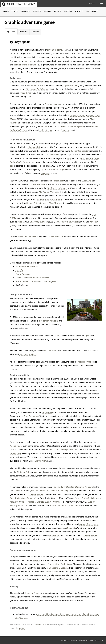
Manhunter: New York (49, 192)
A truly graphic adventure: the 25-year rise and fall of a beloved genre (67, 614)
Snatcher (65, 130)
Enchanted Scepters (80, 151)
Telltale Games (36, 494)
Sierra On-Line (36, 85)
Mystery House (71, 85)
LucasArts (86, 181)
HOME (6, 12)
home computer (57, 104)
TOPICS (15, 12)
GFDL (22, 628)
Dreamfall (71, 528)
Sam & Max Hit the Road (27, 266)
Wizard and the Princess (37, 89)
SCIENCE (37, 12)
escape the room (39, 461)
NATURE (47, 12)
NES (69, 158)
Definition (35, 32)
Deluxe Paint (51, 572)
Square (44, 170)
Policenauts (57, 199)
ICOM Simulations (52, 155)
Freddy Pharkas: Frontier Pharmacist (32, 278)
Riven (57, 336)
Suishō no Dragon (57, 170)
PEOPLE (57, 12)
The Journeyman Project (66, 222)
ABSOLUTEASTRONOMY (21, 4)
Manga (36, 560)
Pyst (87, 336)
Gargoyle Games (78, 115)
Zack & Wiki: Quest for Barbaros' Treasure (73, 487)
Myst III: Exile (50, 351)
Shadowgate (58, 181)
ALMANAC (26, 12)
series (57, 188)
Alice (20, 222)
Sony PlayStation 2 (28, 354)
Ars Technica (21, 618)
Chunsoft (85, 158)
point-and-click (21, 65)
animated (46, 173)
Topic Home (11, 32)
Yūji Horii (63, 126)
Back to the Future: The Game (64, 506)
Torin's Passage (23, 274)
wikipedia (39, 624)
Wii (35, 472)
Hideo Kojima (46, 130)
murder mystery (77, 126)
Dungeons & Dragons (59, 568)
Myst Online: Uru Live (89, 524)
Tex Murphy (47, 412)
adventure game (55, 50)
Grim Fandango (31, 416)
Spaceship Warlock (39, 222)
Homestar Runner (33, 593)
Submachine (16, 453)
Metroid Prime (85, 362)
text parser (29, 61)
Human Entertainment (36, 203)
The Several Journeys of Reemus (64, 450)
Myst (21, 317)
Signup (92, 3)
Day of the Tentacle (27, 237)
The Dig (19, 270)
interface (32, 65)
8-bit (47, 104)
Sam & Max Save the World (23, 498)
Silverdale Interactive (70, 640)
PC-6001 (45, 126)
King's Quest (26, 93)
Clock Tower (54, 203)
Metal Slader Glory (63, 564)
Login (101, 3)
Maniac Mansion (37, 184)
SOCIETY (79, 12)
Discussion (23, 32)
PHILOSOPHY (92, 12)
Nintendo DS (23, 472)
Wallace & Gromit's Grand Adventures (44, 502)
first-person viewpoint (48, 321)
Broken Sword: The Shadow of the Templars (36, 281)
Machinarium (54, 535)
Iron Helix (94, 222)
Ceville (17, 491)
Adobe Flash (16, 446)
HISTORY (68, 12)
